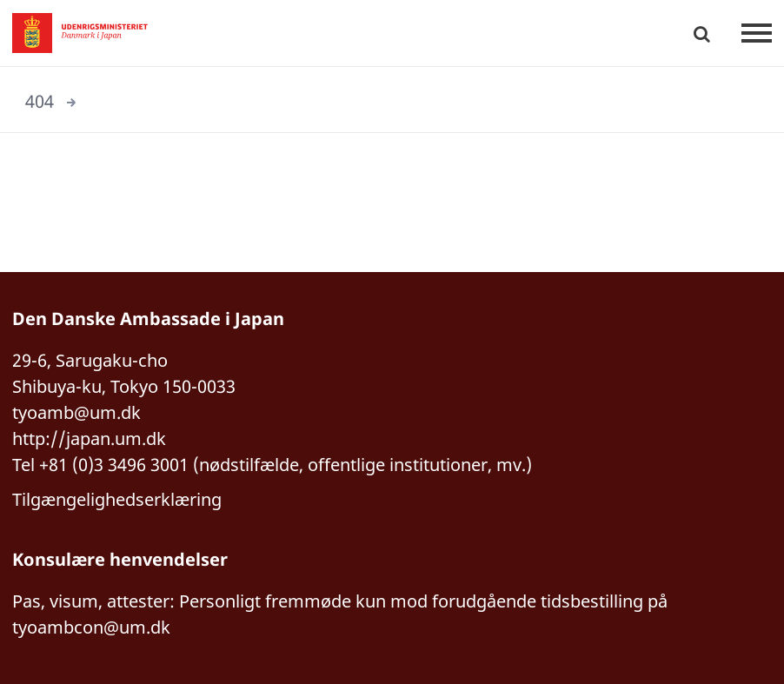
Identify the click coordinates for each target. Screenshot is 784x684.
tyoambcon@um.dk (91, 627)
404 (40, 101)
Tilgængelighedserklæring (117, 499)
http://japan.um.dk (89, 438)
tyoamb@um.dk (76, 412)
